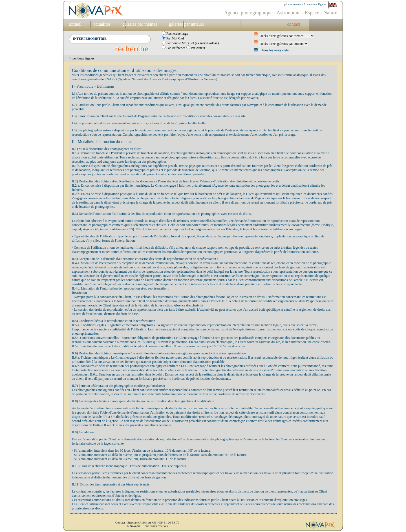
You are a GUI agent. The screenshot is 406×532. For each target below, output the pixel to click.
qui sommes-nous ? (294, 4)
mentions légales (316, 4)
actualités (102, 24)
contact (294, 24)
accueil (75, 24)
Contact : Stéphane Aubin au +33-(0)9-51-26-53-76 (147, 522)
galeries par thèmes (140, 24)
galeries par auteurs (186, 24)
